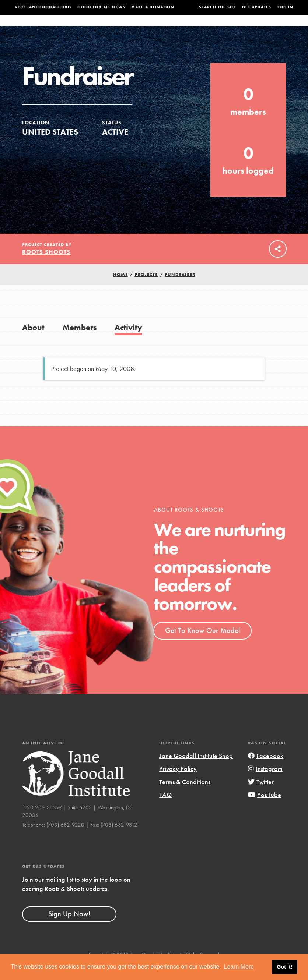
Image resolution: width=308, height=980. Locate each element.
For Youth (116, 28)
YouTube (265, 809)
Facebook (266, 770)
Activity (128, 342)
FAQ (165, 809)
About (89, 28)
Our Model (192, 28)
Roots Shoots (46, 267)
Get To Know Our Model (202, 645)
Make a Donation (153, 7)
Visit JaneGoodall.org (43, 7)
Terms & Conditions (185, 797)
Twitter (261, 797)
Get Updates (257, 7)
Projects (223, 28)
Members (80, 342)
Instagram (265, 783)
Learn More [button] (239, 967)
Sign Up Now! (69, 928)
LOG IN (285, 7)
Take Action (278, 27)
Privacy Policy (178, 783)
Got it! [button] (284, 967)
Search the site (218, 7)
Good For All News (101, 7)
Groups (248, 28)
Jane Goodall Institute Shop (196, 770)
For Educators (154, 28)
